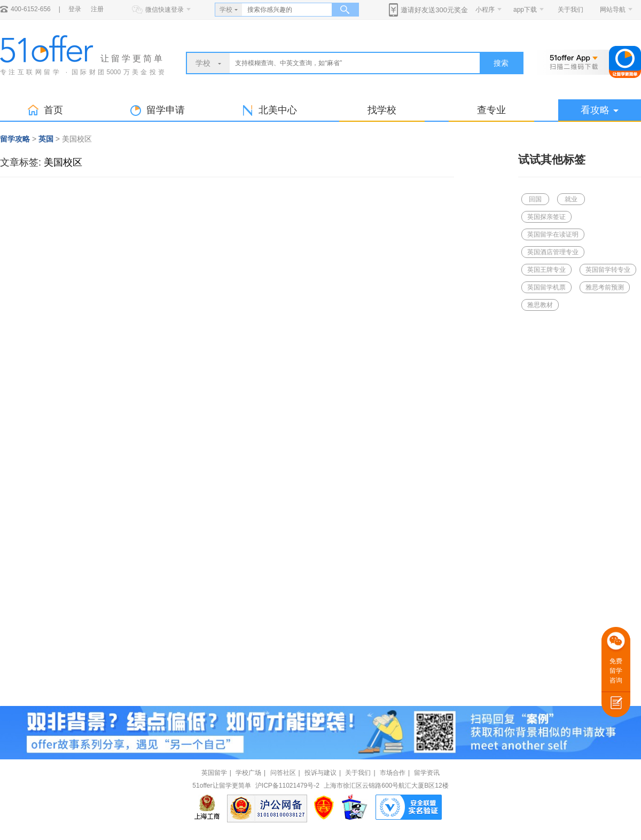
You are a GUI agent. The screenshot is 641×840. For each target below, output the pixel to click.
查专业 (491, 110)
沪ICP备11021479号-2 (287, 786)
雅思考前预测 (605, 287)
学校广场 (248, 773)
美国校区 (63, 162)
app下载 (525, 10)
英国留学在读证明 (553, 234)
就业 (571, 199)
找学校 (382, 110)
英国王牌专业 (546, 270)
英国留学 (214, 773)
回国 (535, 199)
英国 (46, 139)
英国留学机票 (546, 287)
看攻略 (600, 110)
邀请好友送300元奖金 (434, 10)
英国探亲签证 (546, 217)
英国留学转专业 (608, 270)
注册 (97, 9)
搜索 (501, 63)
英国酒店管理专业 (553, 252)
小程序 (485, 10)
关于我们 (570, 10)
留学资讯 (427, 773)
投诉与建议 (320, 773)
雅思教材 (540, 305)
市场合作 (393, 773)
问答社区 (283, 773)
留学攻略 (15, 139)
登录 (75, 9)
